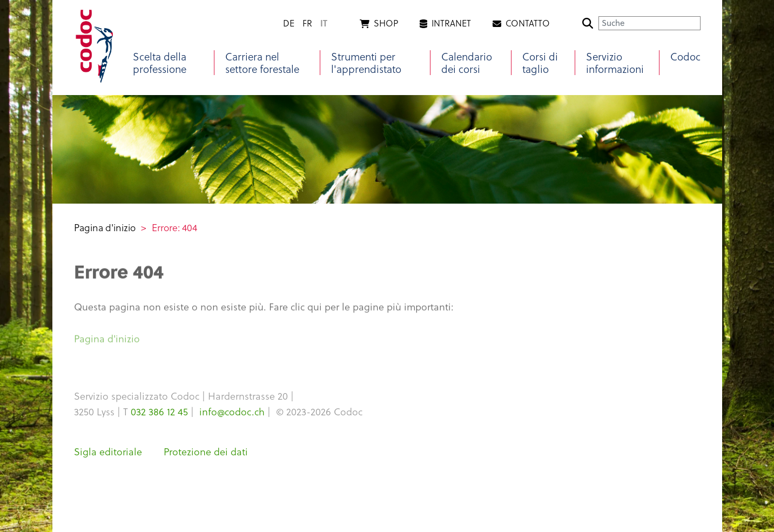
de (289, 23)
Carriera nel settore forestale (262, 63)
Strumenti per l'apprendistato (366, 63)
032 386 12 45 (159, 411)
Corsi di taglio (540, 63)
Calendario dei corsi (467, 63)
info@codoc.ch (232, 411)
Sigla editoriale (108, 451)
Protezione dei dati (206, 451)
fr (307, 23)
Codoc (685, 56)
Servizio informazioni (615, 63)
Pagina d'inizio (105, 227)
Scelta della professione (160, 63)
